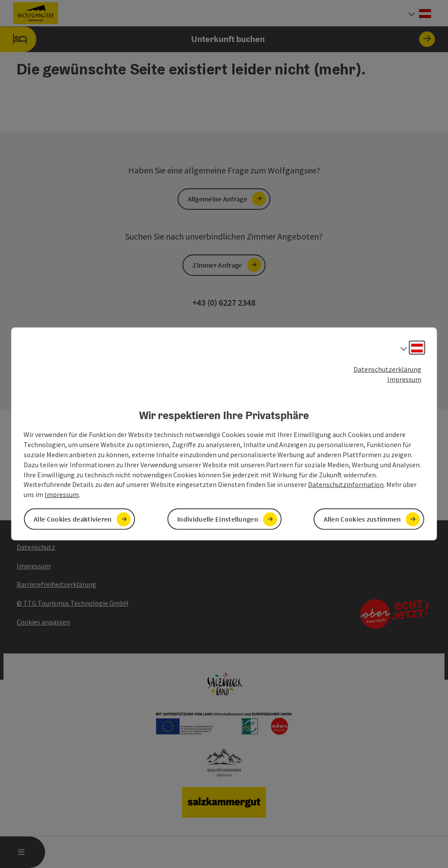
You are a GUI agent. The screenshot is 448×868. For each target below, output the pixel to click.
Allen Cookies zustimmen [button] (362, 519)
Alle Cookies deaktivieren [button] (73, 519)
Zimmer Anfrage (217, 265)
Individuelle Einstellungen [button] (218, 519)
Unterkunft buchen (217, 39)
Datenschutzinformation (346, 484)
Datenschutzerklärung (387, 369)
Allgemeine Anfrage (217, 199)
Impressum (404, 379)
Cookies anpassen (43, 622)
